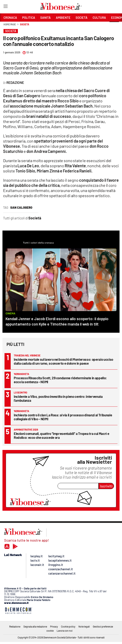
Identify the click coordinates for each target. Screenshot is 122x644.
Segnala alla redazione (35, 626)
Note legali (84, 626)
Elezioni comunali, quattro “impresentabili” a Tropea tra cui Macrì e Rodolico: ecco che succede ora (61, 435)
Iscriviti (106, 486)
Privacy (54, 626)
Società (24, 24)
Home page (10, 24)
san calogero (21, 207)
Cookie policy (68, 626)
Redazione (15, 626)
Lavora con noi (65, 631)
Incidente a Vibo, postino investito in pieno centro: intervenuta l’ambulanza (58, 398)
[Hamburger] (5, 7)
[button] (114, 27)
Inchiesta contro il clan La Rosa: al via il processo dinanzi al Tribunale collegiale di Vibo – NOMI (63, 417)
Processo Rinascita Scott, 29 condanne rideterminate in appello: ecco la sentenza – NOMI (60, 380)
